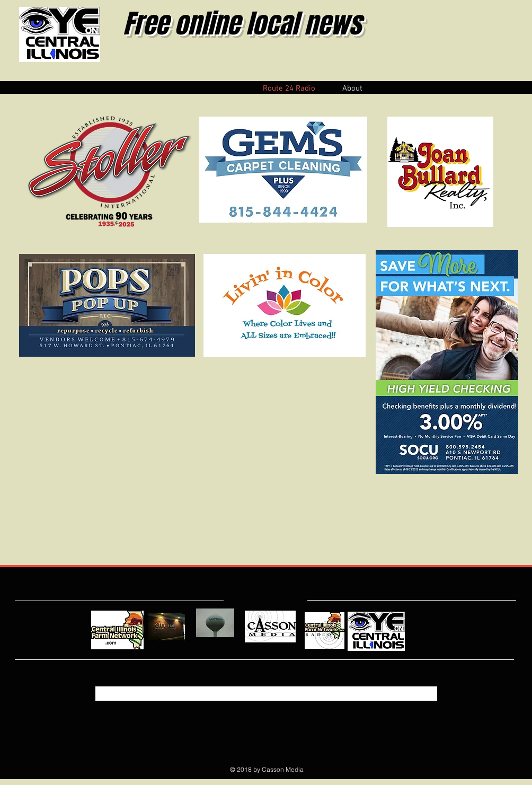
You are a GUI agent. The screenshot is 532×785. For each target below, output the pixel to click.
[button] (352, 88)
